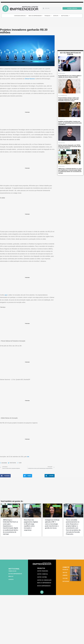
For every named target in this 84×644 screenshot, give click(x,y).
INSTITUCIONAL (66, 16)
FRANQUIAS (48, 16)
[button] (5, 476)
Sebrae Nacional (30, 79)
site (28, 457)
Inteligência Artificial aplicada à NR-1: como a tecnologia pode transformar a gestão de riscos (52, 524)
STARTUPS (56, 16)
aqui (6, 295)
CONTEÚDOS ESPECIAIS (21, 16)
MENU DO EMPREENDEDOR (36, 16)
